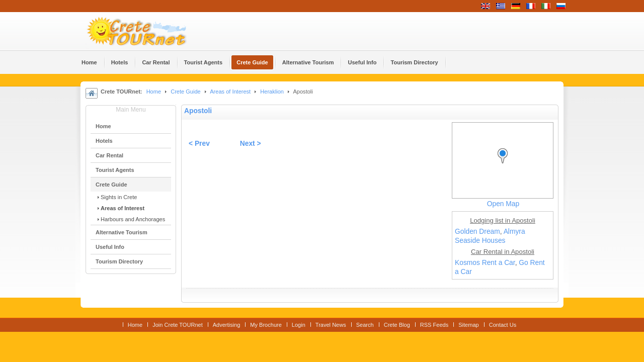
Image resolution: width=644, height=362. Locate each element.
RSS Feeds (434, 325)
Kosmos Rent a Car (485, 263)
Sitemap (468, 325)
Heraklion (272, 92)
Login (299, 325)
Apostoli (198, 111)
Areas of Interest (230, 92)
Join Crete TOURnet (178, 325)
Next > (251, 144)
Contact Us (503, 325)
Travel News (331, 325)
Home (154, 92)
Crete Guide (185, 92)
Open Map (503, 204)
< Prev (199, 144)
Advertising (227, 325)
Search (365, 325)
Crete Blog (397, 325)
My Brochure (266, 325)
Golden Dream (477, 232)
